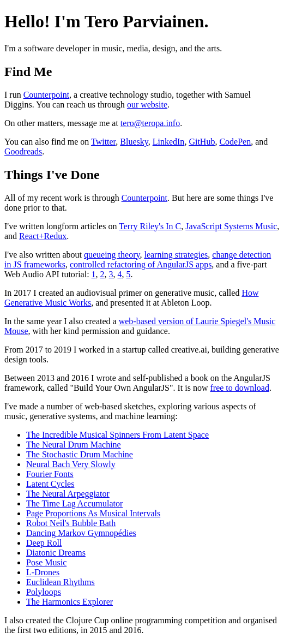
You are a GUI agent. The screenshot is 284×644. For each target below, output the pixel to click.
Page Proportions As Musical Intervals (93, 513)
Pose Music (46, 562)
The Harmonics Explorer (70, 602)
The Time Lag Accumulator (74, 503)
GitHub (202, 142)
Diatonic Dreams (56, 553)
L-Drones (43, 572)
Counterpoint (46, 95)
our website (147, 105)
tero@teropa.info (150, 123)
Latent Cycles (50, 484)
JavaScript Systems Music (231, 226)
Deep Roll (44, 543)
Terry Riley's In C (150, 226)
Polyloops (44, 592)
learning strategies (176, 255)
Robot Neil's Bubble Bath (71, 523)
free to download (239, 388)
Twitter (103, 142)
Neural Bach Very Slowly (71, 464)
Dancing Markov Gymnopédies (81, 533)
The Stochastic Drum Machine (80, 454)
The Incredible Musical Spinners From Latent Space (117, 435)
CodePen (235, 142)
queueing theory (112, 255)
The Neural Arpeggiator (68, 494)
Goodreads (23, 151)
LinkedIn (169, 142)
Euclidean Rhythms (61, 582)
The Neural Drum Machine (74, 445)
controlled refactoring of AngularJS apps (141, 264)
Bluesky (134, 142)
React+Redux (43, 236)
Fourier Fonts (50, 474)
